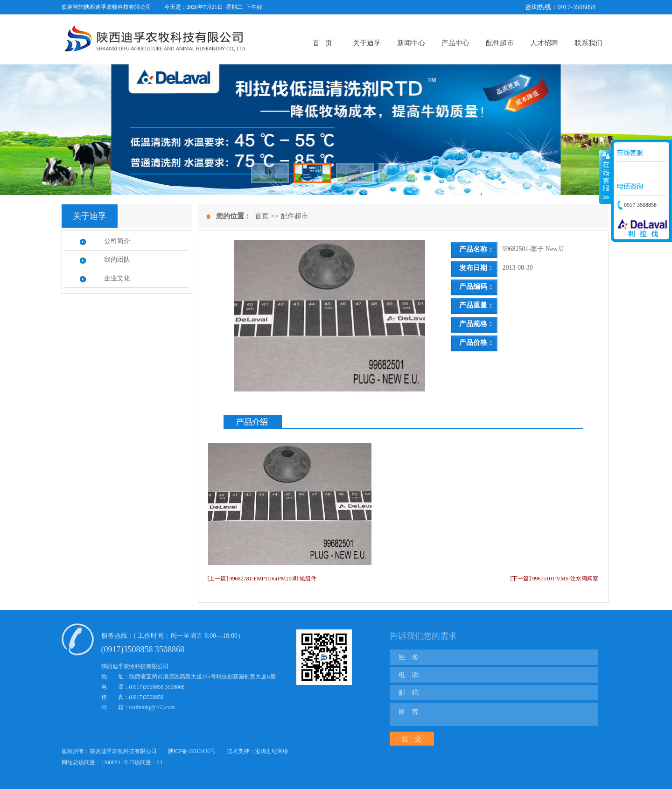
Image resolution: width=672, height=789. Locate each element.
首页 (262, 216)
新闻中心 (411, 43)
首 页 (322, 43)
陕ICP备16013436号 (192, 751)
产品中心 (455, 43)
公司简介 (117, 241)
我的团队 (117, 260)
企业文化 (117, 278)
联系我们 (588, 43)
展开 (605, 177)
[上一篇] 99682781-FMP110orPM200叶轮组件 (262, 579)
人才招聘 (544, 43)
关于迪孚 (367, 43)
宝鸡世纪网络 (272, 751)
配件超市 (500, 43)
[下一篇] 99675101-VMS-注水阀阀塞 (555, 579)
